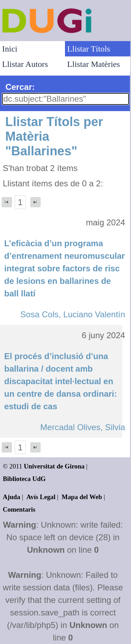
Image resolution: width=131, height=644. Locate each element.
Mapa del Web (82, 497)
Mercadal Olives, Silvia (83, 427)
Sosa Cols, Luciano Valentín (73, 314)
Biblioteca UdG (24, 479)
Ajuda (12, 497)
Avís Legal (41, 497)
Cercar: (20, 87)
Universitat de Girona (54, 466)
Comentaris (19, 509)
